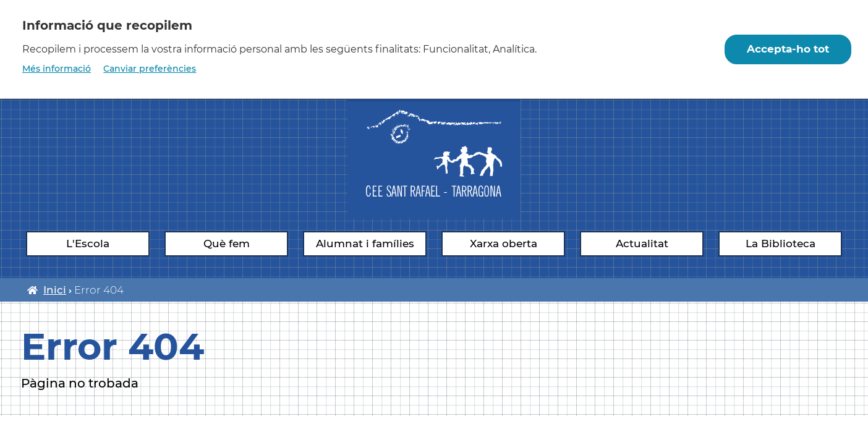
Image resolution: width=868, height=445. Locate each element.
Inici (55, 290)
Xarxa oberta (504, 244)
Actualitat (642, 244)
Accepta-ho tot (788, 49)
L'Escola (88, 244)
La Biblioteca (781, 244)
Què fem (227, 244)
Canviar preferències (150, 69)
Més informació (57, 69)
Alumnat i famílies (365, 244)
